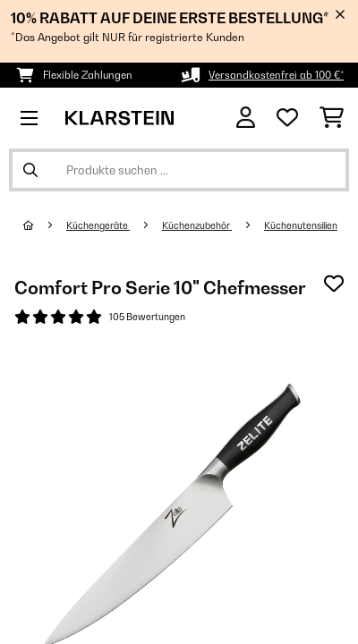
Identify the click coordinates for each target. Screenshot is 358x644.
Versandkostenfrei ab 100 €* (276, 75)
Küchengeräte (98, 225)
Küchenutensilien (301, 225)
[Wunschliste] (287, 118)
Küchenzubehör (197, 225)
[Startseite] (45, 225)
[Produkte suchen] (179, 170)
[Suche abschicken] (30, 170)
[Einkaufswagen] (332, 118)
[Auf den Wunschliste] (334, 284)
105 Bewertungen (147, 317)
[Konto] (246, 118)
